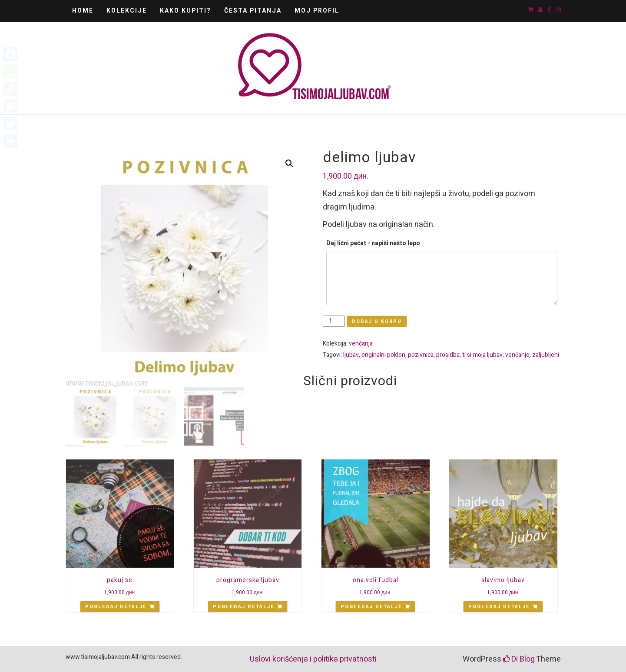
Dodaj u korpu (377, 321)
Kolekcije (127, 11)
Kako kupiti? (185, 11)
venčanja (361, 344)
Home (83, 11)
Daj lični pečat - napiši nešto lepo (373, 243)
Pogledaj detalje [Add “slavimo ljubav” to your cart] (499, 607)
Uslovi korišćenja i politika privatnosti (313, 659)
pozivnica (421, 355)
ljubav (351, 355)
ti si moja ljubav (482, 355)
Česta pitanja (253, 11)
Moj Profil (317, 11)
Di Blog (519, 659)
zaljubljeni (546, 355)
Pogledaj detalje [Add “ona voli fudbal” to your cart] (371, 607)
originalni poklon (383, 355)
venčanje (517, 355)
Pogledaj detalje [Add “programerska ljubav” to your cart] (244, 607)
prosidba (448, 355)
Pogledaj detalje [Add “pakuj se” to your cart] (116, 607)
